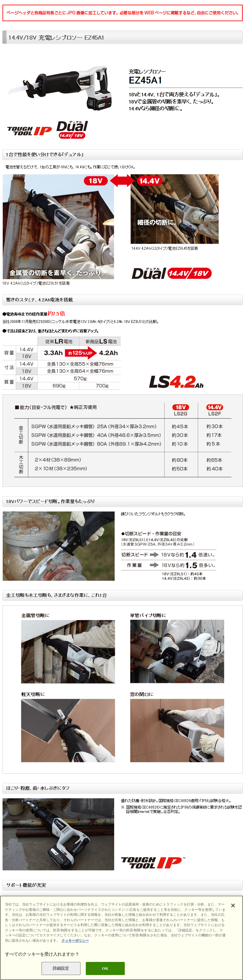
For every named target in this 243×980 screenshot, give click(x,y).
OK (105, 968)
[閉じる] (233, 906)
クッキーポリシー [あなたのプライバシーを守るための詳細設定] (75, 940)
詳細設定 (61, 968)
